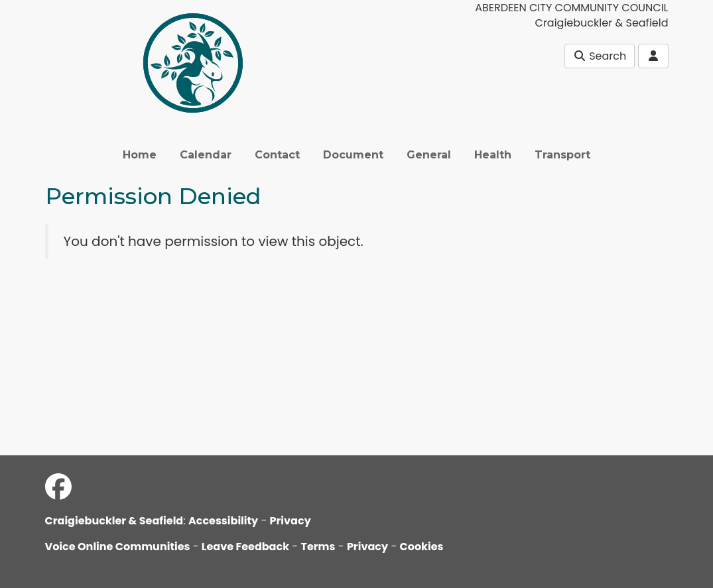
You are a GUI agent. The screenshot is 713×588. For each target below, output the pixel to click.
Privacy (291, 521)
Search (600, 56)
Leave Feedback (245, 547)
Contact (277, 155)
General (429, 155)
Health (493, 155)
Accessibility (223, 521)
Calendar (206, 155)
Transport (562, 155)
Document (353, 155)
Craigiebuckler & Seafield (114, 521)
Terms (318, 547)
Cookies (422, 547)
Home (140, 155)
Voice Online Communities (118, 547)
